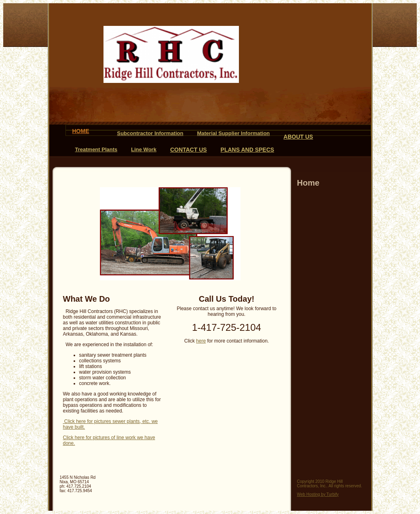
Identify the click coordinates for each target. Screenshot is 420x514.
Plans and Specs (248, 150)
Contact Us (189, 150)
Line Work (144, 149)
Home (81, 131)
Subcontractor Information (150, 133)
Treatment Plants (96, 149)
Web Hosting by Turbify (318, 494)
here (201, 341)
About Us (298, 137)
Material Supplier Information (233, 133)
